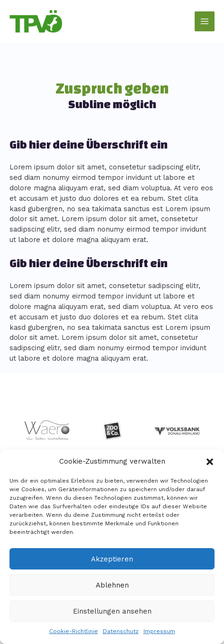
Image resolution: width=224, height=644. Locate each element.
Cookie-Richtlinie (74, 631)
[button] (210, 462)
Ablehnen (112, 585)
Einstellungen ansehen (112, 611)
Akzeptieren (112, 559)
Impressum (159, 631)
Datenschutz (121, 631)
